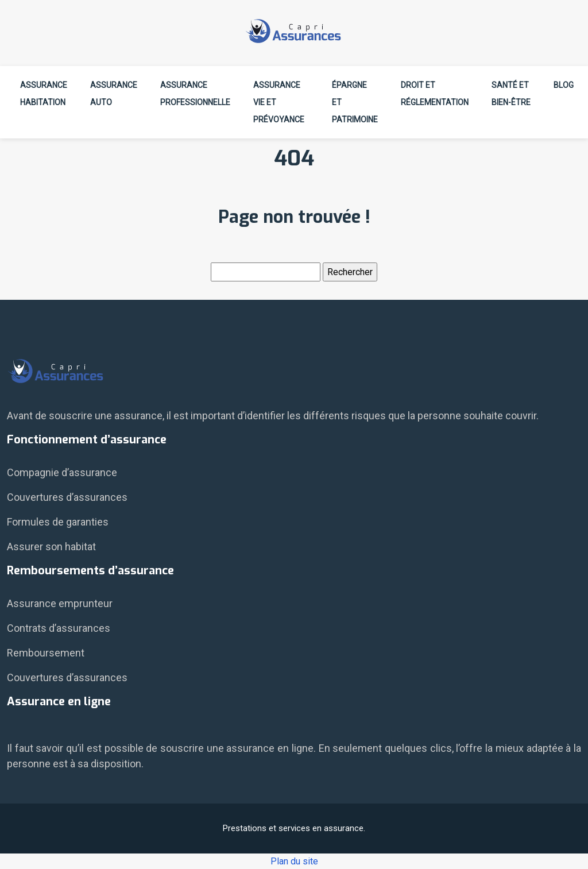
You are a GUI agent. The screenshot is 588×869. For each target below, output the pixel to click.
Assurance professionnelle (195, 94)
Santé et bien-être (511, 94)
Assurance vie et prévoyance (279, 102)
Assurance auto (114, 94)
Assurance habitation (44, 94)
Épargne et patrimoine (355, 102)
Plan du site (294, 861)
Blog (564, 85)
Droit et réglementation (435, 94)
